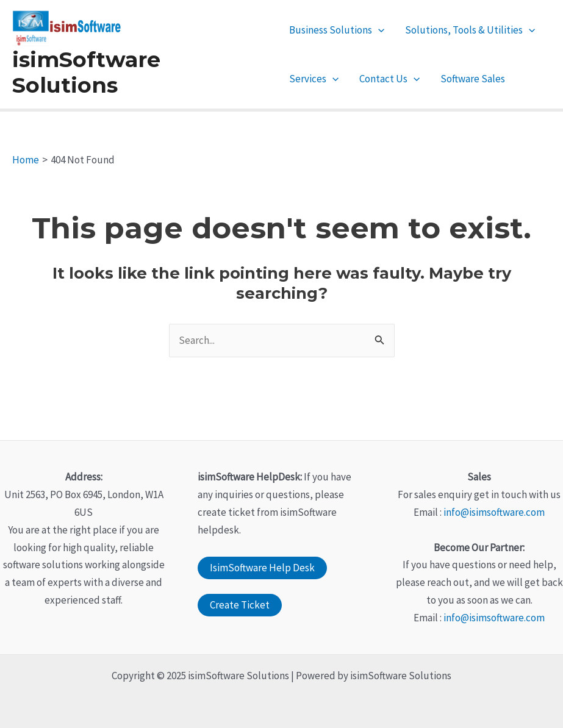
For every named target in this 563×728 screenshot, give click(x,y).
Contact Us (389, 79)
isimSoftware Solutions (86, 72)
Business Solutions (337, 30)
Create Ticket (240, 605)
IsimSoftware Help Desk (262, 568)
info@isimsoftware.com (494, 512)
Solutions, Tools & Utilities (470, 30)
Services (314, 79)
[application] (378, 30)
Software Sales (473, 79)
